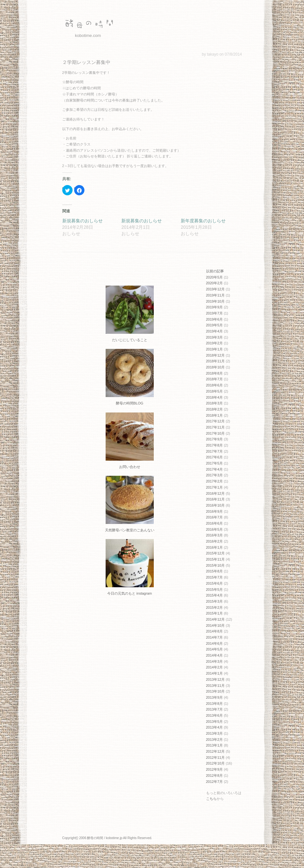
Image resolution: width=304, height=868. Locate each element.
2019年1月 (215, 349)
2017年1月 (215, 487)
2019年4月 (215, 331)
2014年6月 (215, 643)
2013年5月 (215, 722)
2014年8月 (215, 631)
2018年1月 (215, 415)
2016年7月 (215, 517)
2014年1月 (215, 673)
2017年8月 (215, 445)
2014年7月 (215, 637)
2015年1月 (215, 613)
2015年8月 (215, 571)
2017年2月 (215, 481)
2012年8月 (215, 775)
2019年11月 (216, 295)
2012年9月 (215, 769)
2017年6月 (215, 457)
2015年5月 (215, 589)
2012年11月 (216, 757)
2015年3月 (215, 601)
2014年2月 (215, 667)
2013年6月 (215, 715)
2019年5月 (215, 325)
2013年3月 (215, 733)
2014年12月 (216, 619)
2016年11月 (216, 499)
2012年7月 (215, 782)
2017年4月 (215, 469)
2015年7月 (215, 577)
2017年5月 (215, 463)
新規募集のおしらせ (83, 221)
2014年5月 (215, 649)
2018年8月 (215, 373)
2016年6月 (215, 523)
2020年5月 (215, 277)
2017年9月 (215, 439)
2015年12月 (216, 553)
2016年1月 (215, 547)
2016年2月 (215, 541)
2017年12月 (216, 421)
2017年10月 (216, 433)
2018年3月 (215, 403)
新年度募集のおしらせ (203, 221)
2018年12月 (216, 355)
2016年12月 (216, 493)
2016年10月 (216, 505)
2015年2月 (215, 607)
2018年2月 (215, 409)
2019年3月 (215, 337)
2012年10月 (216, 763)
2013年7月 (215, 709)
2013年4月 (215, 727)
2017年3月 (215, 475)
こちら (211, 799)
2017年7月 (215, 451)
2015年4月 (215, 595)
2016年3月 (215, 535)
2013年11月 (216, 686)
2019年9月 (215, 307)
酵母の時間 (88, 24)
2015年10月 (216, 565)
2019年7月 (215, 313)
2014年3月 (215, 661)
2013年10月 (216, 691)
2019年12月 (216, 289)
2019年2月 (215, 343)
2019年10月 (216, 301)
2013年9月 (215, 697)
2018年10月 (216, 367)
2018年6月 (215, 385)
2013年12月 (216, 679)
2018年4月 (215, 397)
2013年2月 (215, 740)
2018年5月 (215, 391)
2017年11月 (216, 427)
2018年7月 (215, 379)
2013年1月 (215, 745)
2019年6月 (215, 319)
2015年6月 (215, 583)
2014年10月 (216, 625)
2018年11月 (216, 361)
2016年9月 (215, 511)
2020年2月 (215, 283)
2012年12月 (216, 751)
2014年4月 (215, 655)
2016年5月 (215, 529)
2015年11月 (216, 559)
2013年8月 (215, 704)
